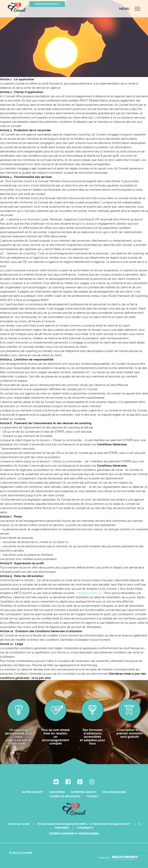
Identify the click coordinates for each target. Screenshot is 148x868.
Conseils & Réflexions (65, 796)
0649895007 (85, 828)
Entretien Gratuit (84, 792)
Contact (92, 796)
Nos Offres (57, 792)
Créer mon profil (47, 4)
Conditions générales (62, 833)
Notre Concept (33, 792)
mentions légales (89, 833)
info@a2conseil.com (90, 593)
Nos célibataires (114, 792)
